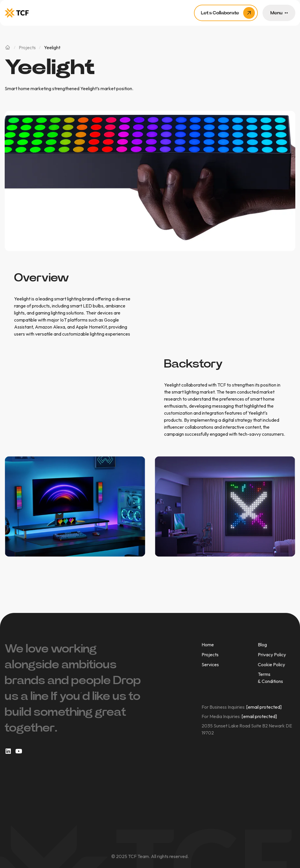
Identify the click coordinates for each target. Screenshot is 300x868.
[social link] (8, 751)
